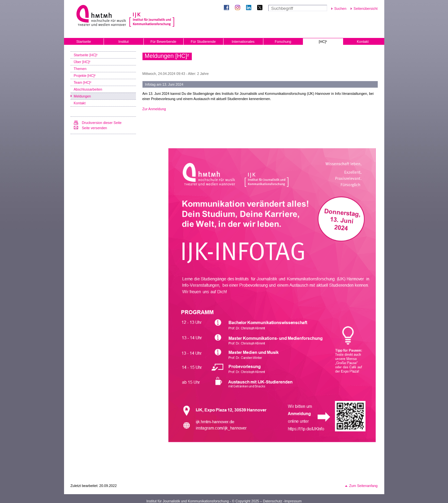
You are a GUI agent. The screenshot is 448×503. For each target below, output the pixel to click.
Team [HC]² (83, 82)
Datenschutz (273, 501)
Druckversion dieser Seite (102, 123)
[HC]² (323, 42)
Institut (123, 42)
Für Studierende (203, 42)
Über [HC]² (82, 62)
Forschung (283, 42)
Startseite (83, 42)
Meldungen (83, 96)
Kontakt (363, 42)
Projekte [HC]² (85, 76)
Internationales (243, 42)
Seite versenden (95, 128)
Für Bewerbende (164, 42)
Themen (80, 69)
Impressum (293, 501)
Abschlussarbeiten (88, 89)
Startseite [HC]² (86, 55)
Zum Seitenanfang (363, 486)
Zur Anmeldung (154, 109)
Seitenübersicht (365, 9)
